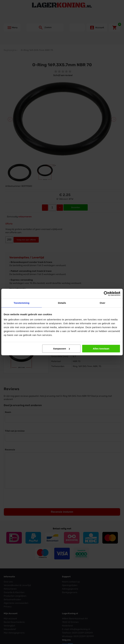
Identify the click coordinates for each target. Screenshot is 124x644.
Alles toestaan (101, 349)
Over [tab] (102, 303)
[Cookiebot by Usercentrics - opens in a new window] (106, 294)
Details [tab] (62, 303)
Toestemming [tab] (22, 303)
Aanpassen (62, 349)
